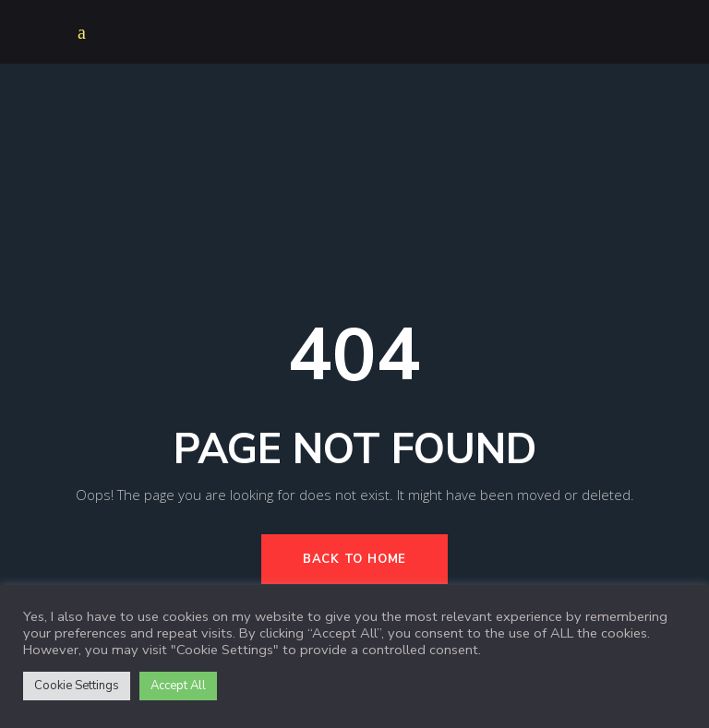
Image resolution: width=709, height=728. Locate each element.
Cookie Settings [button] (77, 686)
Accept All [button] (178, 686)
